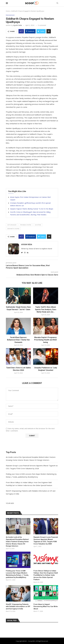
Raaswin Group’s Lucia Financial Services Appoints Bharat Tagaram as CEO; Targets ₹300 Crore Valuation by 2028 (45, 540)
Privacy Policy (31, 640)
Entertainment (11, 15)
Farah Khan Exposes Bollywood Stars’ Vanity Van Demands (18, 340)
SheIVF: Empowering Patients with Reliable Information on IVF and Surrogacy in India (18, 601)
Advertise (51, 640)
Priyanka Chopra (26, 225)
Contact (42, 640)
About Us (20, 640)
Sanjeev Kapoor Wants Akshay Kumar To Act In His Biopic (32, 209)
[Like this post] (22, 31)
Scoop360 (38, 225)
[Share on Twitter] (41, 31)
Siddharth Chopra (13, 229)
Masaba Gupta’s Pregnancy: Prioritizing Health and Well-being (46, 340)
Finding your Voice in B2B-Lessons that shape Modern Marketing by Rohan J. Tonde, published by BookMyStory (17, 571)
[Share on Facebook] (30, 31)
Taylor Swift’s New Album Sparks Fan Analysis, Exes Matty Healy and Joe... (46, 310)
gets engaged (12, 225)
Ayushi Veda (18, 25)
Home (8, 11)
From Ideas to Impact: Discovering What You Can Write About (45, 601)
